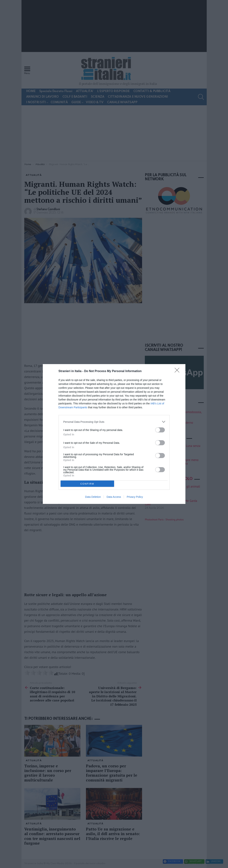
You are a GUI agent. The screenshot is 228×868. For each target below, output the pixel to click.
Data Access (114, 497)
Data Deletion (93, 497)
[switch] (160, 430)
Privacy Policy (135, 497)
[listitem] (114, 422)
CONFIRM (87, 484)
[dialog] (114, 434)
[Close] (178, 371)
